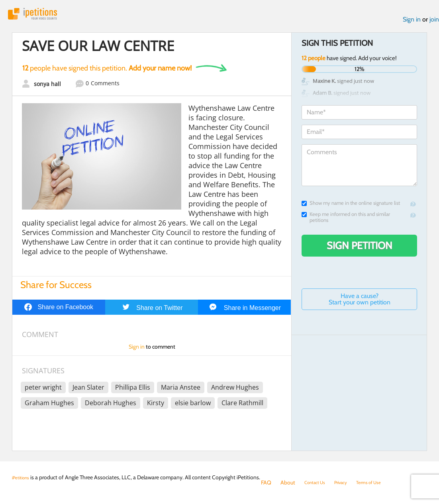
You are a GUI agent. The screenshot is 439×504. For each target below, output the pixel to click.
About (288, 482)
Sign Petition (360, 249)
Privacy (349, 482)
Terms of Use (381, 482)
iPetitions (41, 16)
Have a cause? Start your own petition (360, 303)
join (434, 23)
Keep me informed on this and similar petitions (346, 221)
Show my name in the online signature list (351, 207)
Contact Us (318, 482)
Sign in (412, 23)
